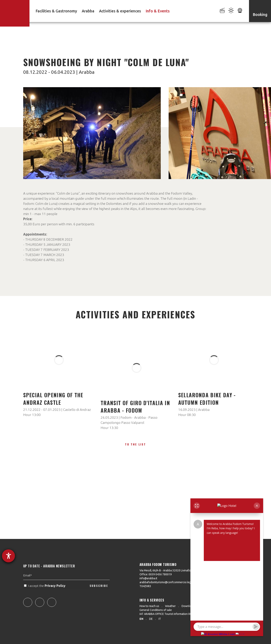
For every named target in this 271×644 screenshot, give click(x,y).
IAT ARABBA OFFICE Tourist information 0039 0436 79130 (175, 614)
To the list (135, 444)
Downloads (189, 606)
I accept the (45, 597)
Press (205, 606)
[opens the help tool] (8, 556)
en (141, 619)
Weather (170, 606)
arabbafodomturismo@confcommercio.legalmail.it (170, 582)
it (160, 619)
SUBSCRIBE (99, 596)
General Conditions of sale (156, 610)
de (151, 619)
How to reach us (149, 606)
